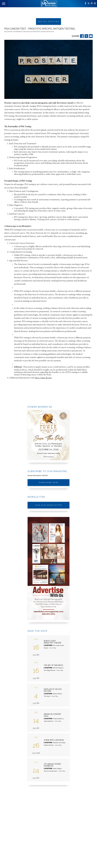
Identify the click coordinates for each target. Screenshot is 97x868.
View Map (53, 646)
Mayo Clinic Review (43, 377)
